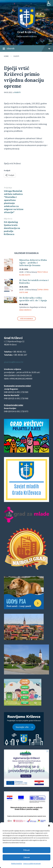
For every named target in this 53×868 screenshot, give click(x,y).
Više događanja (26, 319)
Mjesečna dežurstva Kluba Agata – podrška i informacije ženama (33, 263)
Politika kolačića (17, 863)
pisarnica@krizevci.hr (14, 362)
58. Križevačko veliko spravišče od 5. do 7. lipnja (33, 299)
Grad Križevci (27, 32)
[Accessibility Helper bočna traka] (50, 3)
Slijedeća (8, 219)
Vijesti (16, 56)
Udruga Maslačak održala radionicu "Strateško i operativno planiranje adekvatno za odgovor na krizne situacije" (14, 202)
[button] (49, 826)
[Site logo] (26, 27)
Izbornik (26, 49)
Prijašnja (8, 188)
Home (6, 56)
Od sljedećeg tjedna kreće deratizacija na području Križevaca (12, 228)
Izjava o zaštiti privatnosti (32, 863)
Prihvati (26, 850)
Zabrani (27, 857)
